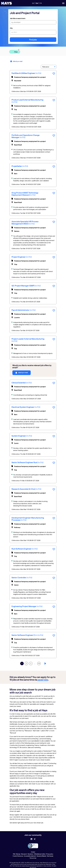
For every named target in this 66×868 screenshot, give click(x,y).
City (11, 28)
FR (41, 3)
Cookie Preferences (18, 856)
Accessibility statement (30, 856)
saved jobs (43, 680)
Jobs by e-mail (16, 61)
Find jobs (33, 40)
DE (33, 3)
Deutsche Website (41, 856)
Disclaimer (31, 854)
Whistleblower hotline (40, 854)
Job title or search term (18, 18)
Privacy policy (50, 854)
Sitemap (18, 854)
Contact (33, 852)
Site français (50, 856)
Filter (16, 51)
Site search (24, 854)
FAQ (14, 854)
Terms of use (33, 858)
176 (39, 663)
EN (37, 3)
